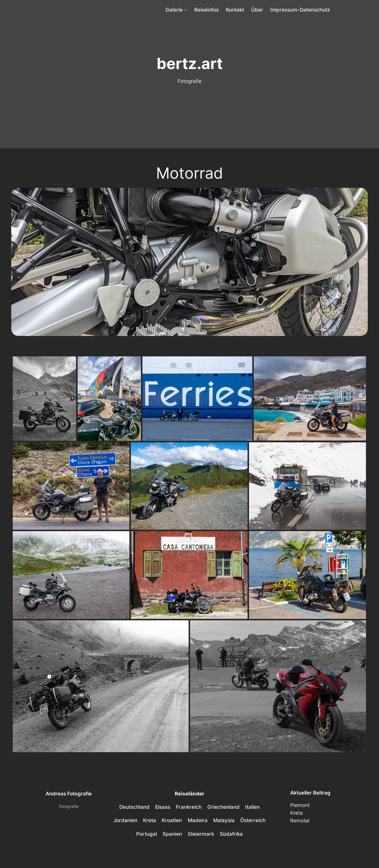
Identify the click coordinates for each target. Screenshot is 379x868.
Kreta (297, 813)
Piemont (300, 805)
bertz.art (190, 63)
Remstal (300, 821)
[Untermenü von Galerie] (186, 10)
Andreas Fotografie (69, 794)
